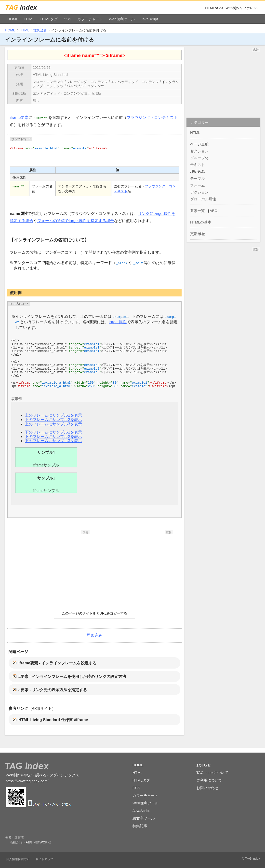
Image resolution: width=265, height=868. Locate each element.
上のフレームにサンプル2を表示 (53, 420)
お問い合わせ (207, 788)
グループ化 (199, 158)
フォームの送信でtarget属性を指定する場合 (76, 221)
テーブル (198, 178)
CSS (68, 19)
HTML (29, 19)
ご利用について (209, 780)
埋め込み (40, 30)
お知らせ (204, 765)
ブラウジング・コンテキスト (152, 118)
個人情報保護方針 (18, 859)
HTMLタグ (49, 19)
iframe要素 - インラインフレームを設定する (57, 663)
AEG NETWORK (38, 842)
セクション (199, 151)
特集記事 (140, 826)
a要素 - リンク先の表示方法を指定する (53, 690)
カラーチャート (90, 19)
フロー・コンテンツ (48, 82)
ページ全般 (199, 144)
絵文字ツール (144, 818)
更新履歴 (198, 234)
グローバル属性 (203, 199)
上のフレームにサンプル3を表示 (53, 424)
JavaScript (149, 19)
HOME (13, 19)
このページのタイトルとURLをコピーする (95, 613)
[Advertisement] (53, 565)
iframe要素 (19, 118)
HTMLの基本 (201, 222)
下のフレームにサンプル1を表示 (53, 432)
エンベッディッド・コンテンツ (135, 82)
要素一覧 (198, 211)
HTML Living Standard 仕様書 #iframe (53, 720)
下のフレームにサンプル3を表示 (53, 441)
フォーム (198, 185)
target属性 (118, 322)
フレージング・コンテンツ (87, 82)
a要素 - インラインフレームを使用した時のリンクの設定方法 (72, 677)
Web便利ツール (122, 19)
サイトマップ (44, 859)
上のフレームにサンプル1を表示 (53, 415)
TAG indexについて (212, 773)
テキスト (198, 165)
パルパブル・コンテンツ (85, 86)
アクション (199, 192)
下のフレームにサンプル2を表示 (53, 437)
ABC (213, 211)
